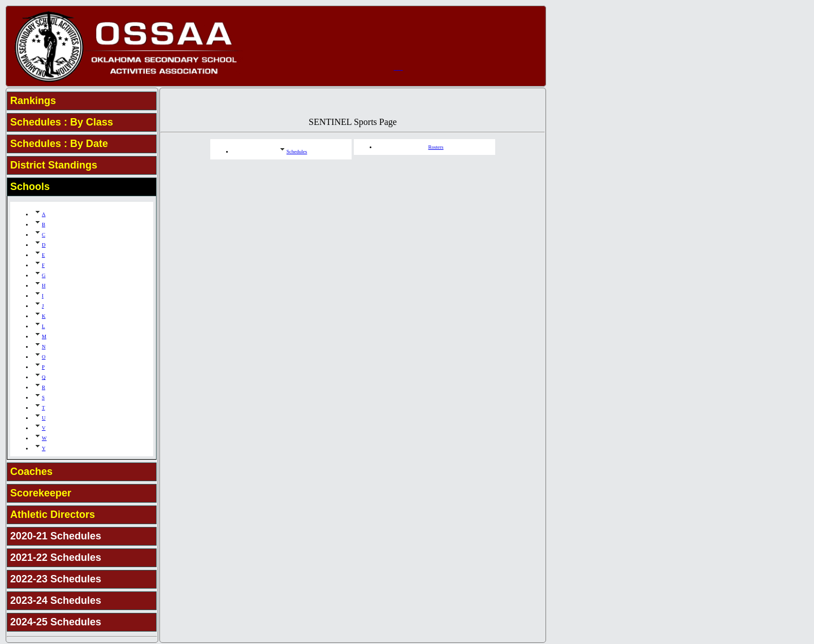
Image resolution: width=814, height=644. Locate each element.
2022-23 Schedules (56, 579)
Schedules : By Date (59, 144)
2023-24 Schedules (56, 600)
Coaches (31, 472)
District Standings (54, 165)
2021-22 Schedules (56, 557)
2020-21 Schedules (56, 536)
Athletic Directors (53, 515)
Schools (30, 187)
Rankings (33, 101)
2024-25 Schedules (56, 622)
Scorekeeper (41, 493)
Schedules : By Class (62, 122)
